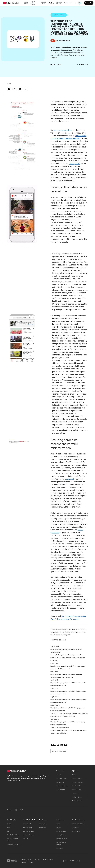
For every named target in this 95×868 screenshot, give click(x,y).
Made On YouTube (59, 3)
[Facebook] (9, 89)
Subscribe (89, 3)
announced (69, 479)
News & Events (26, 3)
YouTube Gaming (77, 790)
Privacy (24, 862)
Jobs (8, 831)
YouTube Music (77, 797)
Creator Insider (60, 782)
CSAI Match (75, 828)
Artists (58, 824)
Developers (43, 828)
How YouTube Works (13, 835)
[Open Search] (79, 3)
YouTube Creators (61, 778)
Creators (58, 828)
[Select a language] (79, 861)
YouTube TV (76, 793)
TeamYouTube (76, 786)
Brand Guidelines (48, 860)
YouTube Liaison (61, 790)
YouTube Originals (29, 831)
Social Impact (76, 831)
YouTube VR (59, 848)
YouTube (58, 775)
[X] (15, 89)
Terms (31, 862)
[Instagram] (16, 810)
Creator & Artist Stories (33, 3)
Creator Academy (61, 831)
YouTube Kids (27, 824)
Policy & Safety (26, 860)
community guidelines (63, 130)
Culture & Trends (43, 3)
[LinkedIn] (20, 89)
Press (9, 828)
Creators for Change (78, 824)
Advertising (43, 824)
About (9, 824)
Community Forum (12, 845)
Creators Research (61, 839)
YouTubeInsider (77, 801)
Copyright (37, 860)
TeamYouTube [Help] (62, 786)
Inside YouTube (51, 3)
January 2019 (75, 164)
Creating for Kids (61, 835)
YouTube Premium (29, 835)
